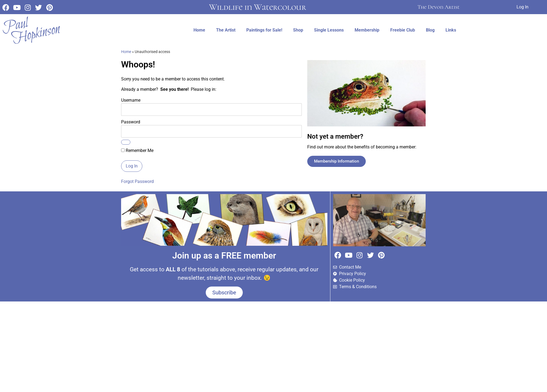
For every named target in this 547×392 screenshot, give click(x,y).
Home (199, 30)
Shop (298, 30)
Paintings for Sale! (264, 30)
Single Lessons (329, 30)
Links (451, 30)
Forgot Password (137, 181)
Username (131, 100)
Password (131, 122)
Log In (523, 7)
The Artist (226, 30)
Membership (367, 30)
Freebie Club (403, 30)
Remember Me (137, 151)
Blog (430, 30)
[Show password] (126, 142)
